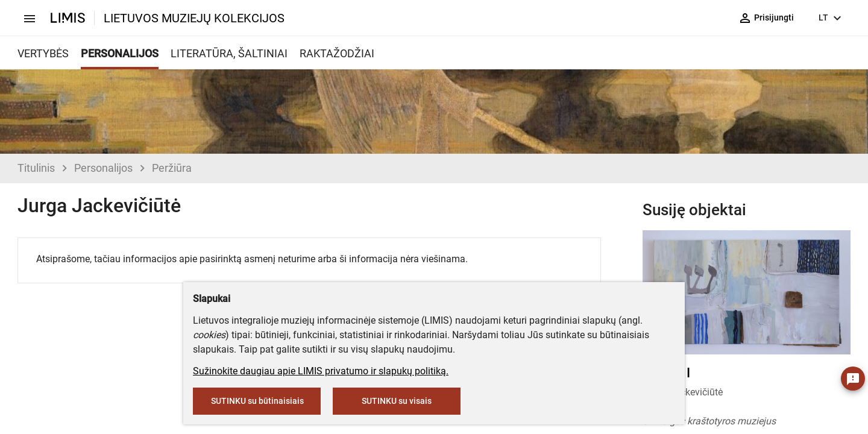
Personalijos (103, 168)
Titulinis (36, 168)
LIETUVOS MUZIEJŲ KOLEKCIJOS (194, 18)
